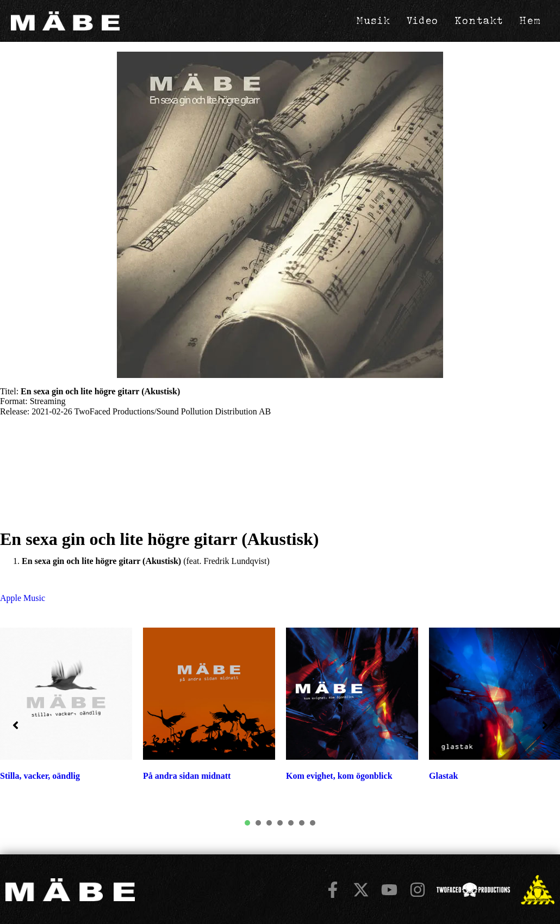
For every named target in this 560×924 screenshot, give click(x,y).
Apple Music (23, 600)
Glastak (443, 778)
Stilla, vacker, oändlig (40, 778)
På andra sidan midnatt (187, 778)
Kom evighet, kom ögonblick (339, 778)
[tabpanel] (209, 712)
